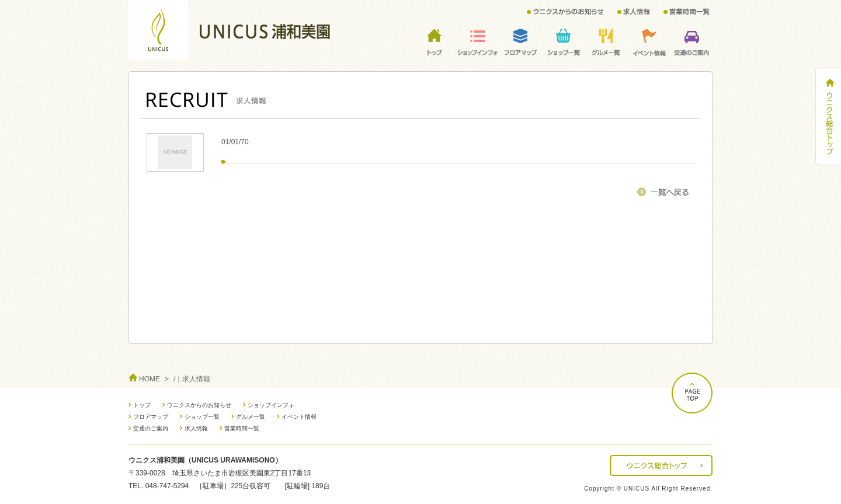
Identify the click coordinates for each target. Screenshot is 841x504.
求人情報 (196, 428)
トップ (142, 405)
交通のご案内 (151, 428)
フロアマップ (151, 417)
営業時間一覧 (242, 428)
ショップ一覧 (202, 417)
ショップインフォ (271, 405)
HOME (150, 379)
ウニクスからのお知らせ (199, 405)
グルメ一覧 (251, 417)
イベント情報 (299, 417)
